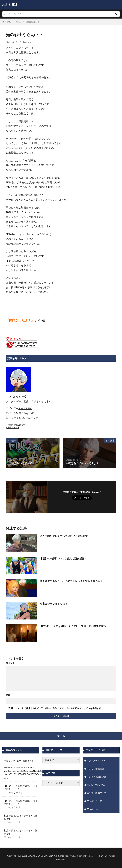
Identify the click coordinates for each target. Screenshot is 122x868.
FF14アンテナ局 (95, 802)
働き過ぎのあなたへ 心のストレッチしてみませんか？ (71, 581)
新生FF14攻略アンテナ (98, 794)
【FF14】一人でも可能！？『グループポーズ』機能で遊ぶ (73, 626)
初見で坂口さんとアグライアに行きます (21, 817)
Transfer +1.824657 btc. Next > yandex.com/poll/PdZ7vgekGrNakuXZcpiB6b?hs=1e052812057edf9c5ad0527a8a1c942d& (26, 771)
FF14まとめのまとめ (97, 777)
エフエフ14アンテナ (97, 761)
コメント (10, 663)
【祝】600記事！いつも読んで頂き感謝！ (63, 558)
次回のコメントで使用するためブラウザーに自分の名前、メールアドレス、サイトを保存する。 (56, 708)
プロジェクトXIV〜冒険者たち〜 (20, 761)
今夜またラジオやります (54, 604)
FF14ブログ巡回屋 (96, 769)
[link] (25, 408)
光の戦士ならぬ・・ (35, 22)
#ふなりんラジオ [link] (29, 418)
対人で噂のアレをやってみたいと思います (64, 536)
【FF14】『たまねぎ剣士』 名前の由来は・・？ (21, 787)
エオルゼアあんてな (97, 785)
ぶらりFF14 (10, 5)
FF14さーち (93, 810)
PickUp (19, 22)
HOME (8, 22)
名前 (8, 695)
